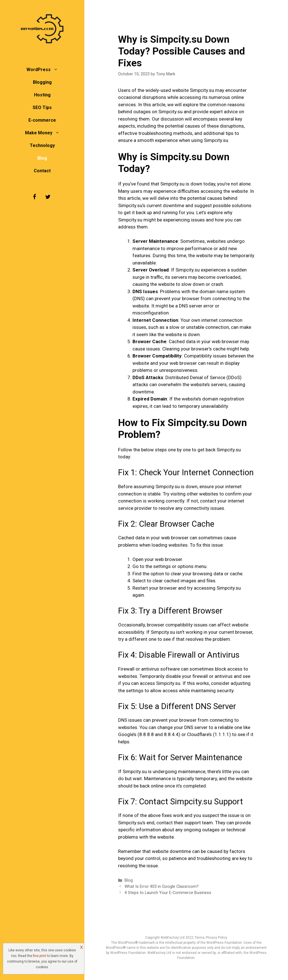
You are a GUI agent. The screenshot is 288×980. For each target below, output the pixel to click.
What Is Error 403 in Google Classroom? (162, 887)
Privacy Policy (217, 938)
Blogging (42, 82)
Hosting (42, 95)
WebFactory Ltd (173, 938)
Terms (200, 938)
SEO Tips (42, 107)
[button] (57, 70)
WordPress (45, 70)
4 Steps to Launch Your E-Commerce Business (168, 893)
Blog (42, 158)
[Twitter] (48, 197)
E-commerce (42, 120)
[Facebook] (34, 197)
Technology (42, 145)
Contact (42, 171)
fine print (40, 956)
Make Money (45, 133)
